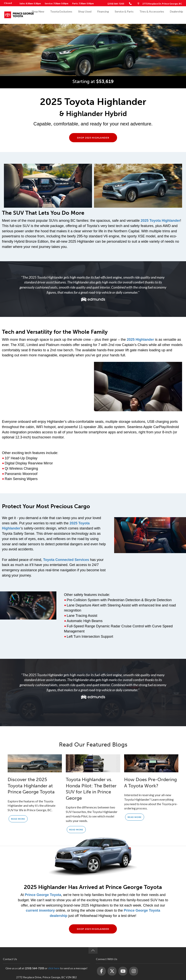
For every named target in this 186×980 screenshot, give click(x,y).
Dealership (177, 15)
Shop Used (85, 15)
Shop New (38, 15)
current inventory (40, 910)
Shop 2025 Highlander (93, 138)
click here (54, 968)
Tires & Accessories (152, 15)
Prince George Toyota (43, 895)
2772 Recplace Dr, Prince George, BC (162, 4)
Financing (103, 15)
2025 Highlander (140, 340)
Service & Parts (124, 15)
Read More (18, 819)
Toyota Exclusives (61, 15)
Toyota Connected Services (66, 560)
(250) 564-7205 (116, 4)
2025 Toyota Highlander (160, 221)
